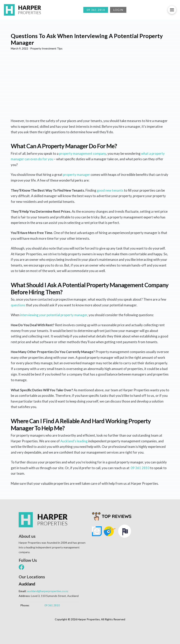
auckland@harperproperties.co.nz (48, 591)
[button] (172, 10)
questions (18, 305)
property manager (77, 175)
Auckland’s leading (74, 441)
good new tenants (110, 190)
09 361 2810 (140, 468)
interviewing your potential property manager (54, 315)
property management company (83, 153)
